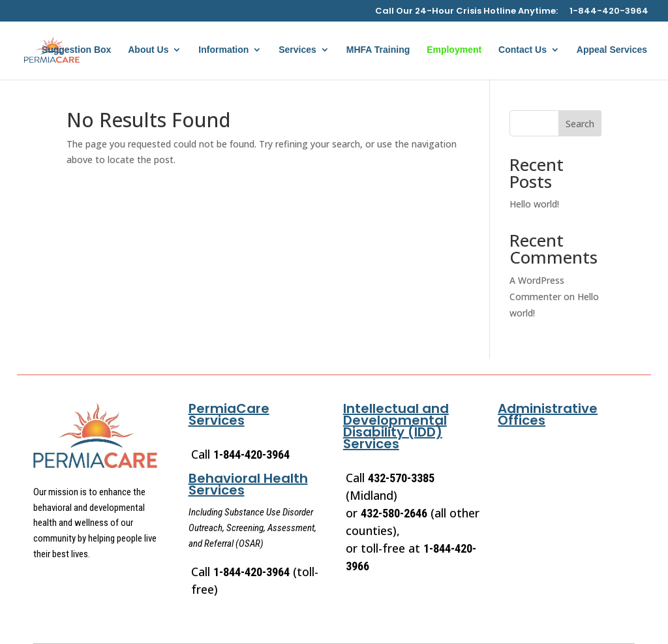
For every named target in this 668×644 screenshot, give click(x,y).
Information (223, 50)
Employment (454, 50)
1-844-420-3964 (609, 12)
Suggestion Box (77, 50)
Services (297, 50)
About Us (148, 50)
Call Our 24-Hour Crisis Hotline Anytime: (466, 12)
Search (580, 124)
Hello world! (534, 204)
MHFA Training (378, 50)
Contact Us (523, 50)
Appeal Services (612, 50)
